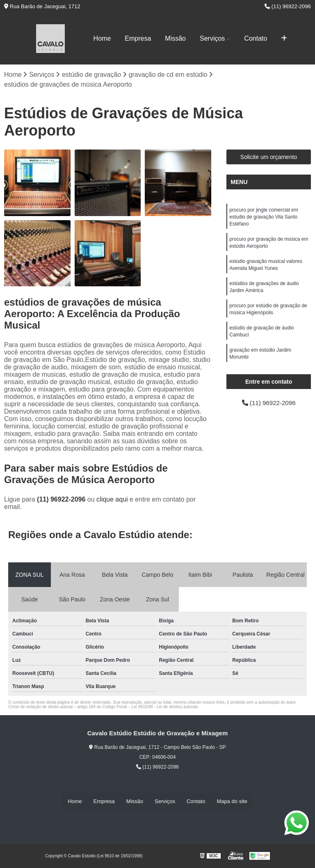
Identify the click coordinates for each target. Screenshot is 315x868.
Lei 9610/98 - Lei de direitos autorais (165, 707)
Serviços (212, 38)
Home (102, 38)
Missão (175, 38)
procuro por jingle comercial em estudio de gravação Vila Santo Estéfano (264, 218)
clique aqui (112, 500)
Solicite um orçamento (269, 157)
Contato (256, 38)
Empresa (138, 38)
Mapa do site (232, 801)
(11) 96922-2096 (288, 6)
